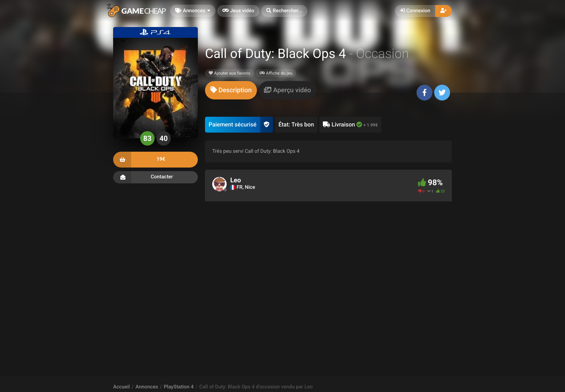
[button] (284, 11)
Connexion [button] (415, 11)
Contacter (155, 177)
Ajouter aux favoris (230, 73)
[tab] (231, 90)
